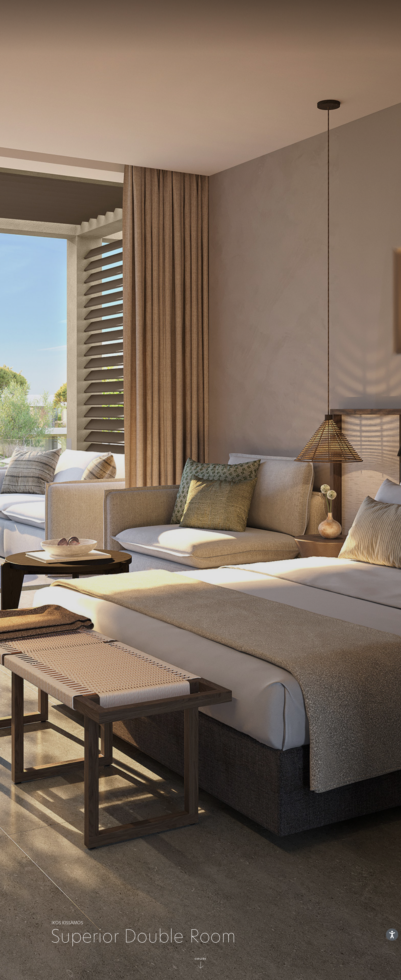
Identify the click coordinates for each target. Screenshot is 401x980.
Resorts (197, 13)
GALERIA (301, 13)
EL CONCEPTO (118, 13)
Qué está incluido (160, 13)
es (369, 13)
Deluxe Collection (236, 13)
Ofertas (274, 13)
